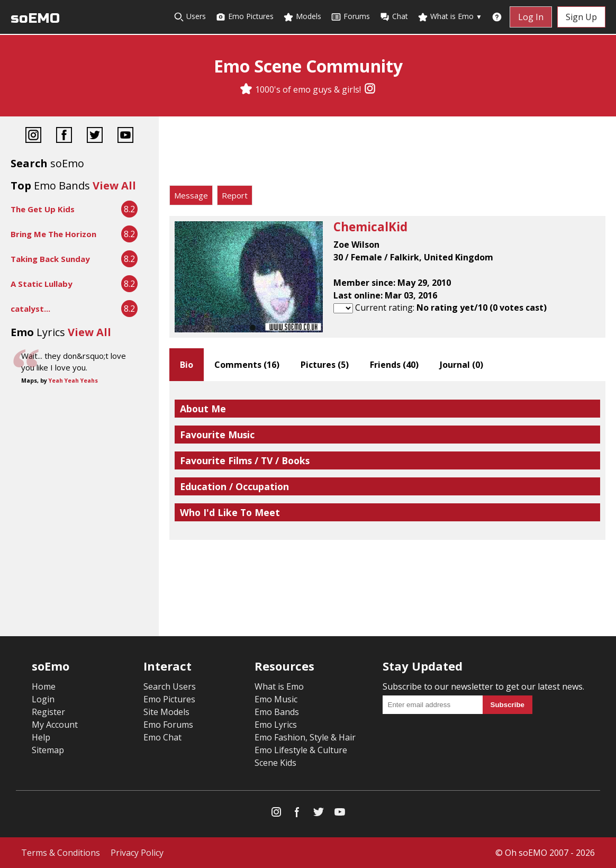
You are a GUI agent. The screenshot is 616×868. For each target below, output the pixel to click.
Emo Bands (277, 712)
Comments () (247, 365)
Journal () (461, 365)
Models (302, 17)
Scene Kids (275, 763)
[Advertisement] (387, 153)
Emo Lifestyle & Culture (301, 750)
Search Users (170, 686)
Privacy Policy (137, 853)
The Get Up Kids (43, 209)
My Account (55, 725)
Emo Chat (162, 737)
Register (48, 712)
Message (191, 195)
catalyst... (30, 309)
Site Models (166, 712)
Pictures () (325, 365)
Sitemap (48, 750)
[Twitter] (95, 136)
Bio (187, 365)
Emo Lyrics (276, 725)
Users (190, 17)
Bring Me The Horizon (53, 234)
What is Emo (450, 17)
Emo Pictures (244, 17)
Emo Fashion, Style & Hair (305, 737)
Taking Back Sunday (50, 259)
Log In (531, 17)
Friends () (394, 365)
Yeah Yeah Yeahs (73, 381)
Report (235, 195)
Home (44, 686)
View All (114, 186)
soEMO (35, 18)
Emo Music (276, 699)
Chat (394, 17)
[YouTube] (125, 136)
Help (41, 737)
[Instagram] (370, 89)
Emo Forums (168, 725)
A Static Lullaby (42, 284)
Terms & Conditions (61, 853)
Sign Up (581, 17)
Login (43, 699)
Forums (350, 17)
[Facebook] (64, 136)
